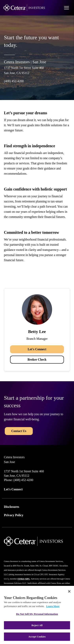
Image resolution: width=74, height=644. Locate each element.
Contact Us (19, 431)
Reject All (37, 625)
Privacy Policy (14, 515)
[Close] (69, 591)
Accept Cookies (37, 637)
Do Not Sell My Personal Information (37, 614)
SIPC (28, 579)
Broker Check (37, 360)
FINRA (21, 579)
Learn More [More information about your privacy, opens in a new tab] (53, 606)
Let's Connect (37, 349)
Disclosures (12, 507)
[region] (37, 615)
